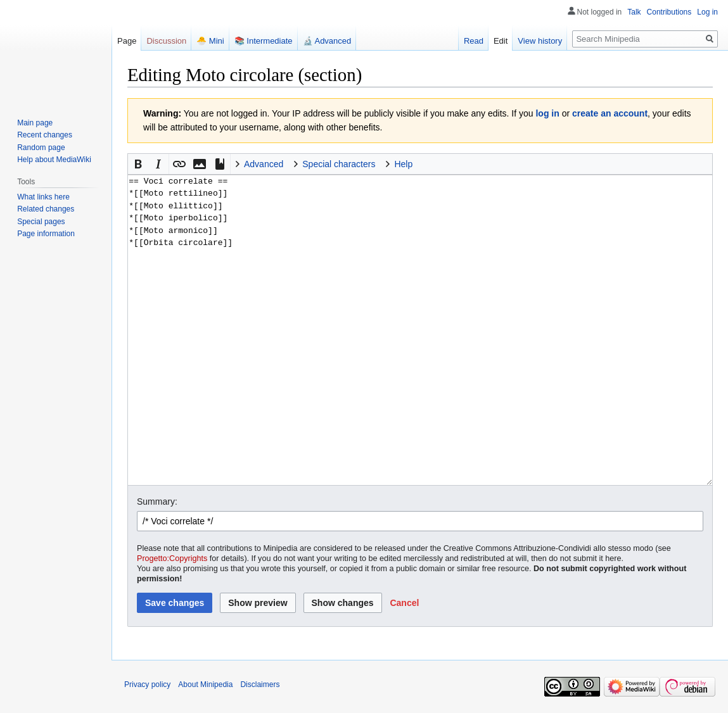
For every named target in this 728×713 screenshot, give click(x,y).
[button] (138, 164)
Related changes (46, 209)
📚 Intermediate (264, 41)
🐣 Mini (210, 41)
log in (547, 113)
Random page (41, 148)
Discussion (166, 41)
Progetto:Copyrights (172, 558)
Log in (707, 12)
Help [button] (403, 164)
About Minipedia (205, 685)
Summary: (157, 502)
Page (127, 41)
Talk (634, 12)
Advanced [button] (264, 164)
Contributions (669, 12)
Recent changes (45, 135)
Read (474, 41)
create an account (610, 113)
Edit (501, 41)
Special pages (41, 222)
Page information (46, 234)
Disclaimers (260, 685)
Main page (35, 123)
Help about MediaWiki (54, 160)
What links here (43, 197)
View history (540, 41)
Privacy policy (147, 685)
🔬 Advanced (327, 41)
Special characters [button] (339, 164)
